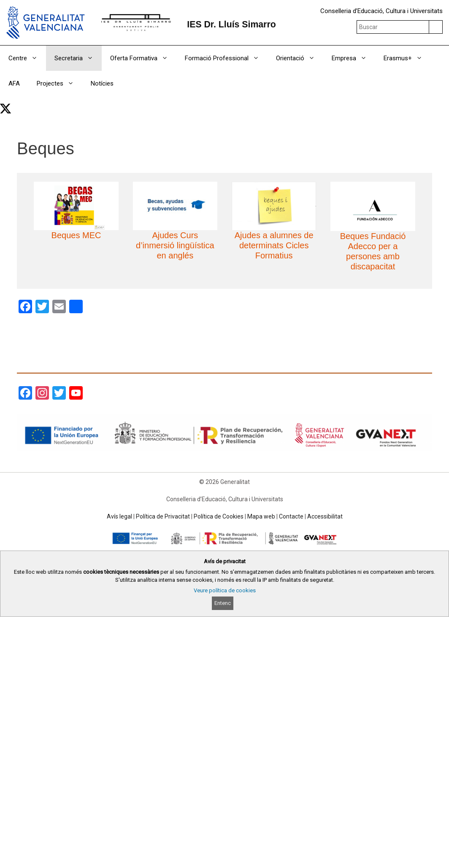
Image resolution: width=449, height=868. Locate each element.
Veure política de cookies (225, 590)
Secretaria (78, 58)
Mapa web (261, 516)
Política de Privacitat (163, 516)
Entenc (223, 603)
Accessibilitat (325, 516)
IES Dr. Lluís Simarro (231, 24)
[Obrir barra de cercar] (437, 109)
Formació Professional (226, 58)
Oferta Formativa (143, 58)
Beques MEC (76, 235)
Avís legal (119, 516)
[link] (5, 109)
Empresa (353, 58)
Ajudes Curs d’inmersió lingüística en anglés (175, 245)
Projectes (60, 83)
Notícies (102, 83)
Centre (27, 58)
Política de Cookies (219, 516)
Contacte (291, 516)
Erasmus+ (407, 58)
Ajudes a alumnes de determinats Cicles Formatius (274, 245)
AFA (14, 83)
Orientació (300, 58)
